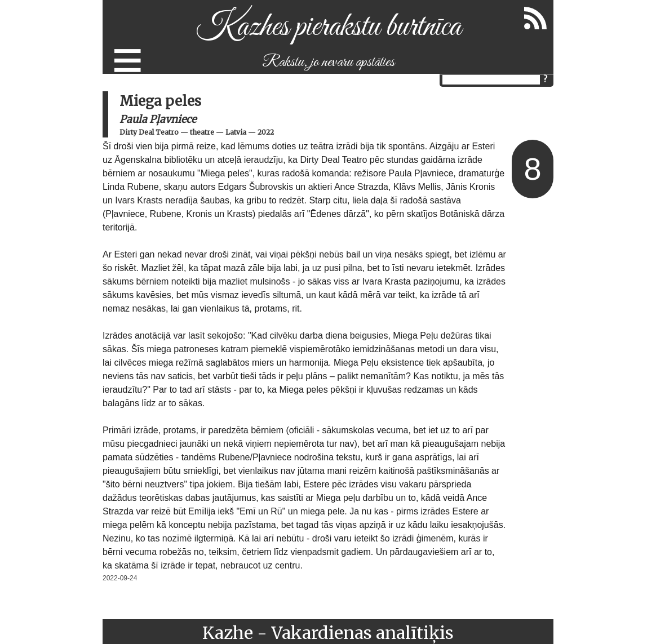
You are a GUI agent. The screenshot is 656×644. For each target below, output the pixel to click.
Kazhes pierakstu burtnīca (328, 27)
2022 (266, 132)
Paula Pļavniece (158, 119)
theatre (202, 132)
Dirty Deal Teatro (149, 132)
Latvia (236, 132)
